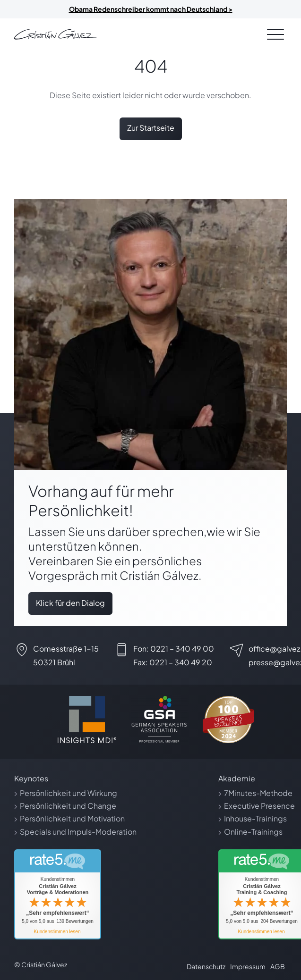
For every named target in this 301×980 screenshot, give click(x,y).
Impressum (248, 966)
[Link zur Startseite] (56, 34)
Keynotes (31, 778)
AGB (278, 966)
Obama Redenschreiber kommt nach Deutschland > (151, 9)
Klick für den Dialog (70, 603)
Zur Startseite (151, 128)
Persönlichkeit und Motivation (72, 818)
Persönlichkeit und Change (68, 806)
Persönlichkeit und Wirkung (69, 793)
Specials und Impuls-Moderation (78, 832)
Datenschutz (206, 966)
